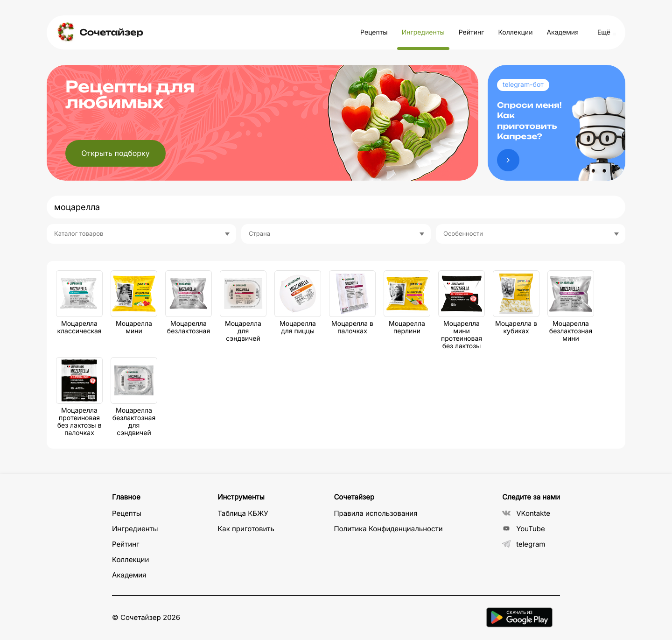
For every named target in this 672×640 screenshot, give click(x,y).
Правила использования (375, 513)
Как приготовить (246, 529)
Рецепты (374, 32)
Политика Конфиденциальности (388, 529)
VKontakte (526, 513)
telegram (524, 544)
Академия (562, 32)
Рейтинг (472, 32)
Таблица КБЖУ (243, 513)
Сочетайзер (111, 32)
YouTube (524, 529)
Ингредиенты (423, 32)
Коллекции (515, 32)
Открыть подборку (115, 153)
